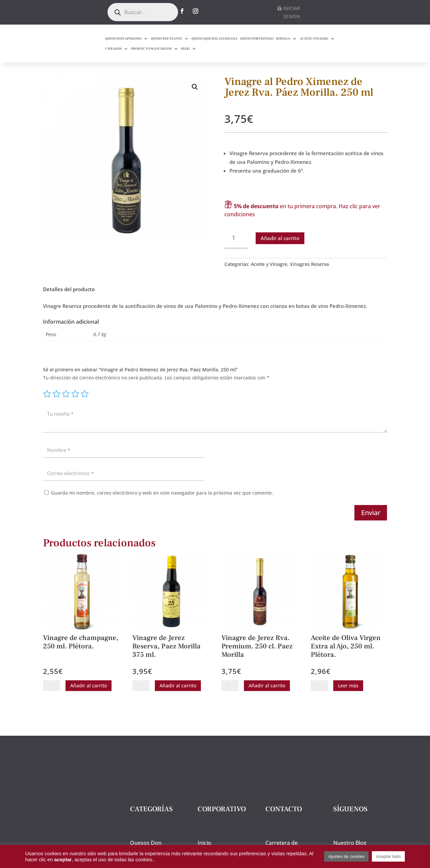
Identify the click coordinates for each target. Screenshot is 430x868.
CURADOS (113, 49)
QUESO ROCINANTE (166, 38)
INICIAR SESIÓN (292, 12)
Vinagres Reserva (309, 276)
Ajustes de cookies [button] (346, 856)
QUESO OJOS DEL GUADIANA (214, 38)
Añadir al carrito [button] (89, 698)
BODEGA (283, 38)
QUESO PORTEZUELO (257, 38)
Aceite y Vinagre (269, 276)
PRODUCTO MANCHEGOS (151, 49)
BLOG (185, 49)
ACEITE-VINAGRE (314, 38)
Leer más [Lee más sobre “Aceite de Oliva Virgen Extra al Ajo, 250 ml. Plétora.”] (348, 698)
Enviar (371, 525)
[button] (195, 99)
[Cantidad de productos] (236, 250)
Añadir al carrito (280, 250)
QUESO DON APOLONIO (123, 38)
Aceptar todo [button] (388, 856)
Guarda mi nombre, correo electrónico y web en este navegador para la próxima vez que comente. (162, 505)
